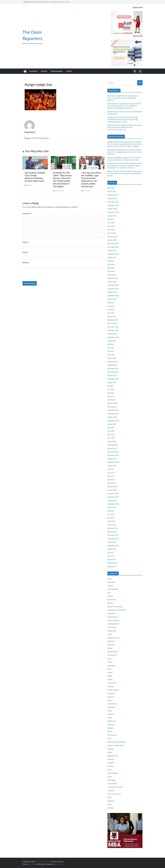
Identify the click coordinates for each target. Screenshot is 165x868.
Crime (110, 634)
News (109, 738)
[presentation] (37, 276)
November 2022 (113, 330)
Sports (69, 71)
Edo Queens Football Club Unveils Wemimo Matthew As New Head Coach (35, 177)
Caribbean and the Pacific (116, 610)
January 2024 (112, 282)
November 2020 (113, 414)
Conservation (112, 627)
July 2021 (111, 386)
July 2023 (111, 303)
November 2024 (113, 247)
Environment (112, 655)
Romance (111, 763)
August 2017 (112, 549)
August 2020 (112, 424)
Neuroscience (112, 735)
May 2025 (111, 226)
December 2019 (113, 452)
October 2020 (112, 417)
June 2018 (111, 514)
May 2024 (111, 268)
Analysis (110, 586)
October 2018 (112, 500)
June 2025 (111, 223)
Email (25, 252)
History (110, 679)
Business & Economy (115, 606)
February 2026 (112, 195)
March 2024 (112, 275)
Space (110, 770)
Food (109, 669)
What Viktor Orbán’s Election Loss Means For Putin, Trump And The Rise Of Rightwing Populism (49, 3)
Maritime (111, 714)
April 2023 (111, 313)
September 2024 (113, 254)
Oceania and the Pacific (116, 745)
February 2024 (112, 278)
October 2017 (112, 542)
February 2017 (112, 563)
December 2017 (113, 535)
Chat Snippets (112, 617)
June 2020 (111, 431)
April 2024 (111, 271)
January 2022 (112, 365)
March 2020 (112, 441)
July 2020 (111, 428)
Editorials (33, 71)
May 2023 (111, 309)
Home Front (112, 683)
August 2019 (112, 466)
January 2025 (112, 240)
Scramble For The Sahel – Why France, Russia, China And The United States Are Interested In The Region (63, 180)
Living (109, 711)
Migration (111, 725)
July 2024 (111, 261)
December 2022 (113, 327)
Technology (111, 780)
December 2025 (113, 202)
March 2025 (112, 233)
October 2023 (112, 292)
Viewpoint (111, 801)
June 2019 (111, 473)
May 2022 (111, 351)
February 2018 (112, 528)
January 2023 (112, 323)
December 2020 (113, 410)
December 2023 (113, 285)
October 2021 (112, 375)
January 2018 (112, 532)
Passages (111, 749)
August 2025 (112, 216)
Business (111, 603)
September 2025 (113, 212)
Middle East (112, 721)
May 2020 (111, 434)
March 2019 (112, 483)
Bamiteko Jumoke (113, 163)
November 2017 (113, 539)
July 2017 (111, 553)
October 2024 (112, 250)
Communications (113, 624)
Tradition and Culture (115, 787)
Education (111, 645)
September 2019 (113, 462)
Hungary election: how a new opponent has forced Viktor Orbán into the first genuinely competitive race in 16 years (123, 119)
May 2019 (111, 476)
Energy (110, 648)
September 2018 (113, 504)
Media (110, 718)
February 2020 (112, 445)
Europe (110, 662)
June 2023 (111, 306)
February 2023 (112, 320)
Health (110, 676)
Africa (109, 579)
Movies (110, 731)
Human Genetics (113, 690)
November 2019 (113, 455)
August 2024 (112, 257)
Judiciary (110, 697)
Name (26, 242)
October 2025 (112, 209)
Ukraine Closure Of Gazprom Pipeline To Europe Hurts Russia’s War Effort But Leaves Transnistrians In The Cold (124, 127)
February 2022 (112, 362)
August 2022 (112, 341)
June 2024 (111, 264)
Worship (110, 808)
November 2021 (113, 372)
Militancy (111, 728)
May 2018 (111, 518)
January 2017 (112, 566)
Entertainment (57, 71)
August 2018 (112, 507)
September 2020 (113, 421)
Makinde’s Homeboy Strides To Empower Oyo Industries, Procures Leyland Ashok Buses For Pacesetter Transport (125, 166)
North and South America (116, 742)
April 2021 (111, 396)
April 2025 (111, 230)
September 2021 (113, 379)
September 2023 (113, 296)
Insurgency (111, 693)
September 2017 (113, 546)
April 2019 (111, 480)
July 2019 (111, 469)
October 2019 (112, 459)
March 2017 (112, 559)
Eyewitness (111, 666)
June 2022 (111, 348)
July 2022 (111, 344)
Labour (110, 700)
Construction (112, 631)
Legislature (111, 707)
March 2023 (112, 316)
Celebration (112, 613)
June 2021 (111, 389)
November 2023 (113, 289)
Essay (109, 659)
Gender (110, 672)
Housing (110, 686)
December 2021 (113, 369)
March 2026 (112, 191)
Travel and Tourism (114, 794)
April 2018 (111, 521)
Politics (44, 71)
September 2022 (113, 337)
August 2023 (112, 299)
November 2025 (113, 205)
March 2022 (112, 358)
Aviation (110, 596)
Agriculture (111, 582)
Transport (111, 791)
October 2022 (112, 334)
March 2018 (112, 525)
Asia (109, 593)
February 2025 (112, 237)
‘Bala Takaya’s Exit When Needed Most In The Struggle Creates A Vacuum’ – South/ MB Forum (125, 152)
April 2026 (111, 188)
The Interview (112, 784)
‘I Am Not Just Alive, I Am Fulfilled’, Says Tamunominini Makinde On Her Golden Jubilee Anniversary (91, 180)
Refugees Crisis (113, 756)
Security (110, 766)
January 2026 (112, 198)
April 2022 (111, 355)
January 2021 (112, 407)
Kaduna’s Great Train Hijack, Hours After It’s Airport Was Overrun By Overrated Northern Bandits (124, 173)
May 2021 (111, 393)
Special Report (113, 773)
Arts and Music (113, 589)
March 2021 (112, 400)
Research (111, 759)
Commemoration (113, 620)
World (110, 804)
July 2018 (111, 511)
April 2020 (111, 438)
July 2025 (111, 219)
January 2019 (112, 490)
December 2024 (113, 244)
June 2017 (111, 556)
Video (109, 797)
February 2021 (112, 403)
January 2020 (112, 448)
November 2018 (113, 497)
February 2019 (112, 487)
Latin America (112, 704)
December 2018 (113, 493)
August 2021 (112, 382)
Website (26, 263)
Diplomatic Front (113, 638)
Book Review (112, 600)
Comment (27, 213)
